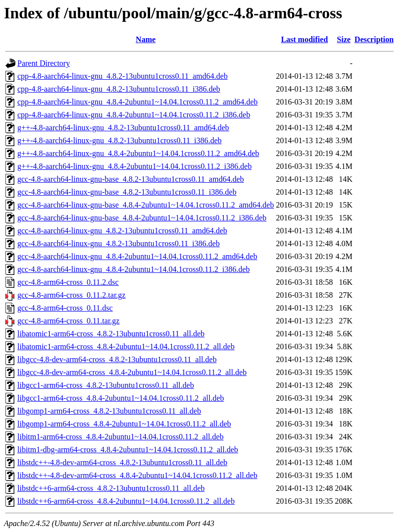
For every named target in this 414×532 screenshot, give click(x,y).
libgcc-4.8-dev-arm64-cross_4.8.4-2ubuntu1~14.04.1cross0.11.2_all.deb (132, 372)
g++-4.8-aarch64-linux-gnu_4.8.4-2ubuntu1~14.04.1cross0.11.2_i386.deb (134, 166)
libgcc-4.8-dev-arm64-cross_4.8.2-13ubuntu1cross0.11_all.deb (117, 359)
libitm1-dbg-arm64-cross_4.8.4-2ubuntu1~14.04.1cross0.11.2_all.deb (128, 450)
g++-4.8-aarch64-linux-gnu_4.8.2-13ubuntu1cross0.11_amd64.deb (123, 128)
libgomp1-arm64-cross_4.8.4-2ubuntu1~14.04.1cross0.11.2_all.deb (124, 424)
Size (344, 39)
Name (146, 39)
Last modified (304, 39)
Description (374, 39)
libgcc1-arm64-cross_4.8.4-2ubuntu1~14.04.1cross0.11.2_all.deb (121, 398)
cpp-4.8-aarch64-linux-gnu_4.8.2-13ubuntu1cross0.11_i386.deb (119, 89)
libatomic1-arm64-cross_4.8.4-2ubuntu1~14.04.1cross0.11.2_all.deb (126, 346)
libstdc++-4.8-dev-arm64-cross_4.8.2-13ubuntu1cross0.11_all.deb (122, 462)
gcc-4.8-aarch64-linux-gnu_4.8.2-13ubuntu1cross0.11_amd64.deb (122, 231)
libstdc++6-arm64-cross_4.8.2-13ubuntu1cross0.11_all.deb (111, 488)
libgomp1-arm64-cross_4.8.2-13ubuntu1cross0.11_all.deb (109, 411)
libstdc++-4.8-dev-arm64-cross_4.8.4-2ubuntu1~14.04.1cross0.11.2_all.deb (137, 475)
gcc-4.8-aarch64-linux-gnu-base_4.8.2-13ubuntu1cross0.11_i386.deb (127, 192)
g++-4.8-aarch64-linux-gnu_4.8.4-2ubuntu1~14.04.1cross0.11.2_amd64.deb (138, 153)
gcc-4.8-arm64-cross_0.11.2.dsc (68, 282)
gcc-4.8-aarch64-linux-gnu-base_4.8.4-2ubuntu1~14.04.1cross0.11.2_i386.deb (142, 218)
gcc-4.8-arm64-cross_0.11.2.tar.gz (71, 295)
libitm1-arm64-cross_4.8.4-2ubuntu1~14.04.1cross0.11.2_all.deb (120, 437)
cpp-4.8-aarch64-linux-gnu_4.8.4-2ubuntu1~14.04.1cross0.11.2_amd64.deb (137, 102)
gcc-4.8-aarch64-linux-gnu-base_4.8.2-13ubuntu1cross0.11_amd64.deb (131, 179)
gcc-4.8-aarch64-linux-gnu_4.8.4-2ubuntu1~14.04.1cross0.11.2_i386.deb (133, 269)
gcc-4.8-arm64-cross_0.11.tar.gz (68, 321)
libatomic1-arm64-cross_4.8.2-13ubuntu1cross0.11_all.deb (111, 334)
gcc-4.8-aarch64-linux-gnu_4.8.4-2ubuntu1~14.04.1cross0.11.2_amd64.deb (137, 256)
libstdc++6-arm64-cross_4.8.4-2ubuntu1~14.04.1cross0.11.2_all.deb (126, 501)
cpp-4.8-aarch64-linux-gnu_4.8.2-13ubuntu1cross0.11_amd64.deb (123, 76)
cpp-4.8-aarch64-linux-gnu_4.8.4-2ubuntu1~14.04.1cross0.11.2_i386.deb (134, 115)
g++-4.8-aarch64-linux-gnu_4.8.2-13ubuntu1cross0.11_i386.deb (120, 140)
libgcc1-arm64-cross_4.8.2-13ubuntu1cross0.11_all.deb (106, 385)
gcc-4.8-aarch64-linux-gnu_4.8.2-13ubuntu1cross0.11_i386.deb (119, 243)
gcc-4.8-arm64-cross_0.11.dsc (65, 308)
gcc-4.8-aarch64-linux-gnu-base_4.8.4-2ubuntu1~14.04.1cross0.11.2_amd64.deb (146, 205)
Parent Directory (44, 63)
